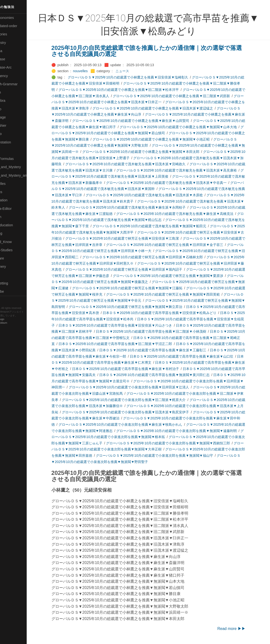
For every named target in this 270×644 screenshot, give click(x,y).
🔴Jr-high (10, 92)
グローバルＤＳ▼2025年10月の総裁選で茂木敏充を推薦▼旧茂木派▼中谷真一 (175, 183)
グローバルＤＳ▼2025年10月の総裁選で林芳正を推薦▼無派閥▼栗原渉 (176, 276)
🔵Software (11, 258)
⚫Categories (13, 34)
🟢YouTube (11, 291)
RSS (8, 300)
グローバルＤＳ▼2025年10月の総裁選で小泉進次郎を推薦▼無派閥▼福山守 (163, 456)
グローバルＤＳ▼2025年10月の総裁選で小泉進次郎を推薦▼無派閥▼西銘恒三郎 (176, 443)
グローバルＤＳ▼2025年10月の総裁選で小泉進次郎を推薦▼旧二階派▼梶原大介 (132, 400)
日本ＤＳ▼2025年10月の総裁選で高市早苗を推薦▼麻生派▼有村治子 (134, 369)
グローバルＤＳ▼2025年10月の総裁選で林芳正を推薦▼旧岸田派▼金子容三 (173, 245)
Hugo (17, 319)
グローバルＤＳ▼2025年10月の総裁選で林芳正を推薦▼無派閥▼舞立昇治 (134, 307)
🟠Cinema (10, 51)
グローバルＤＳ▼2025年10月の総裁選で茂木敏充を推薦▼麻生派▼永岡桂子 (135, 207)
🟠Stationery (12, 267)
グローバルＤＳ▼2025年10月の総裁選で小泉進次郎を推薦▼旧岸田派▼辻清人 (137, 387)
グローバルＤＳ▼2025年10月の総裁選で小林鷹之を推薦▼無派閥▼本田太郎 (149, 152)
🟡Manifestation (15, 142)
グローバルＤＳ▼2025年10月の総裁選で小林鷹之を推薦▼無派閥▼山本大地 (186, 127)
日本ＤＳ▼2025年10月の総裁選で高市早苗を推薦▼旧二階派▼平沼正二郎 (123, 344)
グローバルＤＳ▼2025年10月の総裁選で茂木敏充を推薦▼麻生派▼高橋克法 (183, 214)
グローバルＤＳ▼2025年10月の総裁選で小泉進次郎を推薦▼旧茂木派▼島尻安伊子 (134, 412)
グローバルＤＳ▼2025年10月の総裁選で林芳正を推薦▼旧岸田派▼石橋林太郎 (151, 257)
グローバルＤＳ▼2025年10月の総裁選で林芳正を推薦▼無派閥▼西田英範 (171, 294)
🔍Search (10, 217)
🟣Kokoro (10, 109)
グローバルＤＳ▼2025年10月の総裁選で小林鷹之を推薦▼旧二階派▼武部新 (180, 96)
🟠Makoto (10, 134)
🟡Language (12, 117)
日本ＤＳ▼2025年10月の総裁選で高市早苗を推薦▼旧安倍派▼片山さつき (123, 325)
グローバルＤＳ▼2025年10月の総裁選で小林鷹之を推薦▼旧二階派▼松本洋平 (127, 90)
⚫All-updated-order (18, 26)
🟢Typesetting (13, 283)
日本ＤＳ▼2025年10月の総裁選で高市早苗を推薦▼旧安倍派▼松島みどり (168, 313)
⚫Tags (8, 275)
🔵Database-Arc (15, 67)
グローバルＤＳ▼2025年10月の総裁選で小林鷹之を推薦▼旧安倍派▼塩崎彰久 (136, 77)
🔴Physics (10, 192)
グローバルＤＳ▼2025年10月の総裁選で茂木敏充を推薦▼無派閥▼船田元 (158, 226)
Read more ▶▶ (239, 629)
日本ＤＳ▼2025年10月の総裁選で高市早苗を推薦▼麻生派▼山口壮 (190, 356)
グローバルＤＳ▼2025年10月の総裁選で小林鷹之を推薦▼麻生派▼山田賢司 (139, 121)
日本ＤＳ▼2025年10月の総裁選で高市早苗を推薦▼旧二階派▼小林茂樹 (159, 331)
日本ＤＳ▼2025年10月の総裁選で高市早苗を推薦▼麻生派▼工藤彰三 (161, 350)
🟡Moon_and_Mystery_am (23, 175)
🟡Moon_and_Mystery (20, 167)
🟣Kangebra (12, 101)
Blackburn (18, 323)
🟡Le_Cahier (12, 126)
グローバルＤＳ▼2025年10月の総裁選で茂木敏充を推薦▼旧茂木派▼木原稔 (152, 195)
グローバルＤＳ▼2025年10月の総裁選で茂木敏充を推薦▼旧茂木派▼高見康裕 (185, 170)
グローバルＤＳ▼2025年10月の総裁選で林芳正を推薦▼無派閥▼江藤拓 (135, 288)
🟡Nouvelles (12, 184)
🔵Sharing (10, 233)
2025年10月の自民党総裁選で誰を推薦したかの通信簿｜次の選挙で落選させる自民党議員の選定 (155, 51)
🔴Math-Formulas (16, 159)
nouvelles (88, 71)
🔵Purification (13, 200)
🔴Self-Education (16, 225)
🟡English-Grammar (18, 84)
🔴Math (8, 150)
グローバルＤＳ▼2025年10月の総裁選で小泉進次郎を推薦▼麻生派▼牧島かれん (128, 424)
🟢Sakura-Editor (15, 209)
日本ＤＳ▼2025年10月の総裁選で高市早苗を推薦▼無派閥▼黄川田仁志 (163, 375)
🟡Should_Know (15, 242)
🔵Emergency (13, 76)
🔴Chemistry (12, 43)
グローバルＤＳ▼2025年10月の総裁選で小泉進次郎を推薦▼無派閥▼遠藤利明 (185, 431)
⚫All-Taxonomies (16, 18)
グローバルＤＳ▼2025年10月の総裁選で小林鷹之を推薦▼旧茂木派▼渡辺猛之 (161, 108)
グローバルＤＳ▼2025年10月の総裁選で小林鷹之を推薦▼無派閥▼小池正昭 (159, 139)
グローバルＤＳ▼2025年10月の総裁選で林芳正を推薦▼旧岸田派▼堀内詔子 (132, 269)
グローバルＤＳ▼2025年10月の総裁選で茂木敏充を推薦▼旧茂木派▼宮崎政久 (134, 164)
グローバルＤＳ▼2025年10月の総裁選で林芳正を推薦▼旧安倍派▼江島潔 (130, 238)
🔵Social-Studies (16, 250)
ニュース (130, 71)
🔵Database (12, 59)
